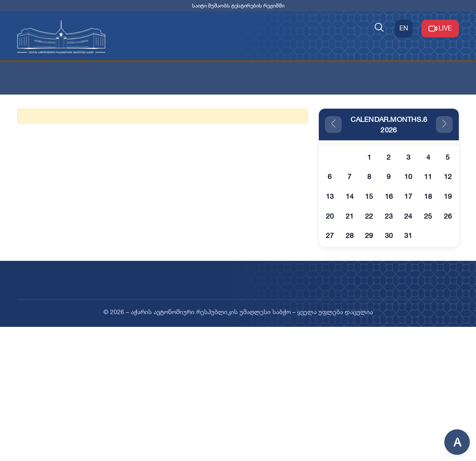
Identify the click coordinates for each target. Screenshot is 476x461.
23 (389, 216)
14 (350, 196)
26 (448, 216)
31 (408, 235)
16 (389, 196)
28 (350, 235)
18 (428, 196)
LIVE (440, 29)
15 (369, 196)
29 (369, 235)
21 (350, 216)
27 (330, 235)
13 (330, 196)
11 (428, 176)
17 (408, 196)
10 (408, 176)
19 (448, 196)
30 (389, 235)
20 (330, 216)
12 (448, 176)
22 (369, 216)
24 (408, 216)
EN (404, 28)
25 (428, 216)
